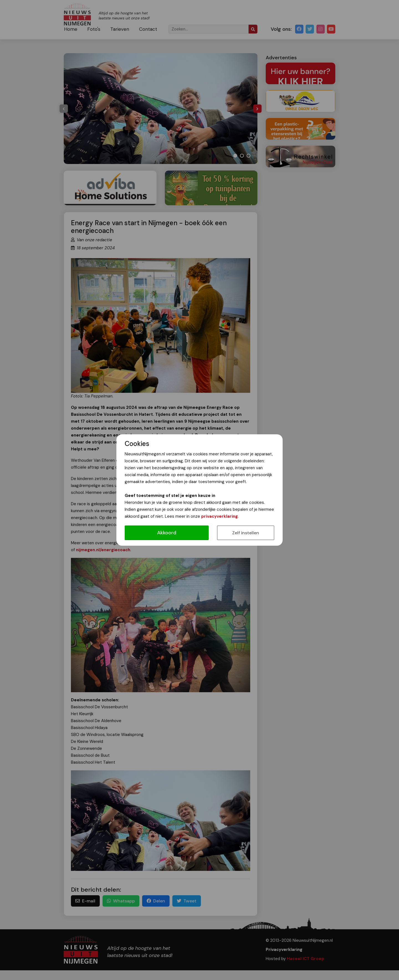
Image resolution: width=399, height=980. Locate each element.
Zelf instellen (246, 533)
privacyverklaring (219, 516)
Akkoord (167, 533)
